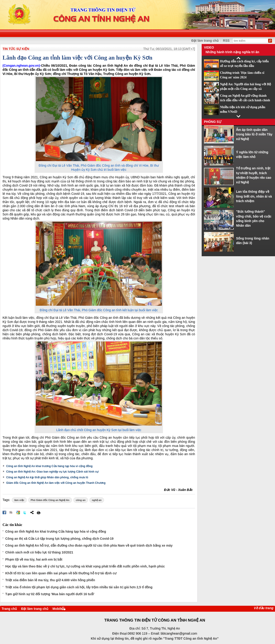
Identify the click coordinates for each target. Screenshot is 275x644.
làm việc (19, 500)
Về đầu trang (264, 608)
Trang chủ (9, 609)
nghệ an (97, 500)
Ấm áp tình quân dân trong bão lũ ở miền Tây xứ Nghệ (254, 134)
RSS (226, 41)
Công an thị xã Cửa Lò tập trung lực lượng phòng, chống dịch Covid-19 (59, 539)
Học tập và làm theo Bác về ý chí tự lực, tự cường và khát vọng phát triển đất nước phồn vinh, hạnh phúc (85, 566)
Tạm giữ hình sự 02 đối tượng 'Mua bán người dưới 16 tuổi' (50, 594)
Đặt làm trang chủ (35, 609)
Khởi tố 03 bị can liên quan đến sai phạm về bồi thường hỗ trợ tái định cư (61, 573)
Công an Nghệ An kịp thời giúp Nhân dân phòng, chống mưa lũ (47, 477)
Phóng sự (213, 122)
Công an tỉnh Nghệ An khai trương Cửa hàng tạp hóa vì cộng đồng (49, 466)
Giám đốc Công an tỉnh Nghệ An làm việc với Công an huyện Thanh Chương (56, 483)
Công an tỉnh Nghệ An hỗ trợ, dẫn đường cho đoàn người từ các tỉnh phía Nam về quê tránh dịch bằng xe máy (89, 545)
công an (81, 500)
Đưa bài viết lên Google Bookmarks (18, 512)
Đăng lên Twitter (25, 512)
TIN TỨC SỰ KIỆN (16, 49)
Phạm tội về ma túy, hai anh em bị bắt (34, 559)
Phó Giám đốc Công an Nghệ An (50, 500)
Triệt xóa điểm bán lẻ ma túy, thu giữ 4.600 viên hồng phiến (50, 580)
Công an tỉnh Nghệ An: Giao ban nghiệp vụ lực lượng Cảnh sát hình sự (52, 472)
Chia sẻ (32, 512)
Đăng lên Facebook (4, 512)
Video (209, 47)
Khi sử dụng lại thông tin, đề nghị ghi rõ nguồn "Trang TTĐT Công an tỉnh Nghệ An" (155, 638)
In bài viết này (38, 512)
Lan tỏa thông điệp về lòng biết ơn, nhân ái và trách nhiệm (254, 196)
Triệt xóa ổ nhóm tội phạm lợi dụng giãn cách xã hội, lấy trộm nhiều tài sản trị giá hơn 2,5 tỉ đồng (79, 587)
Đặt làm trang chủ (205, 41)
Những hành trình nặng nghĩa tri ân (232, 52)
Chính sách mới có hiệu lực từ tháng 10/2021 (39, 552)
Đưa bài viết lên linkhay (11, 512)
